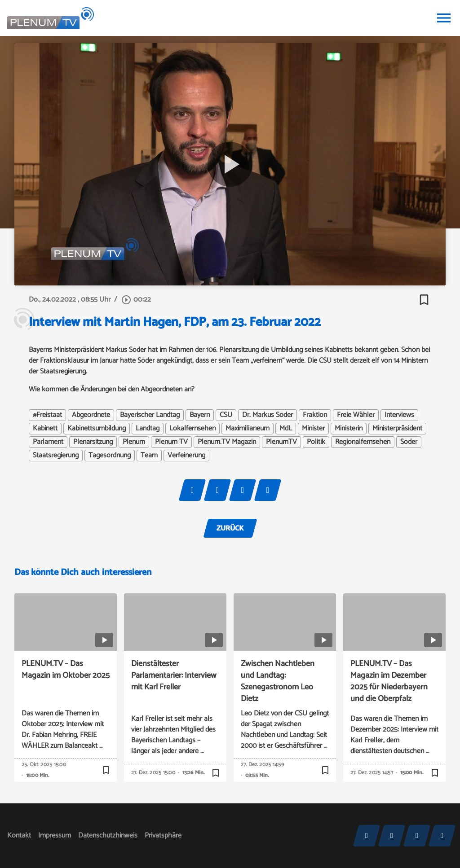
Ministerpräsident (397, 429)
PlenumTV (281, 442)
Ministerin (349, 429)
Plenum (134, 442)
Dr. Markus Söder (268, 415)
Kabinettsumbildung (97, 429)
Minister (313, 429)
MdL (286, 429)
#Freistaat (47, 415)
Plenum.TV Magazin (227, 442)
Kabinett (45, 429)
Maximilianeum (248, 429)
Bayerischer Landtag (150, 415)
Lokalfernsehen (192, 429)
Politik (316, 442)
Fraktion (315, 415)
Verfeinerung (186, 456)
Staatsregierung (56, 456)
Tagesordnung (110, 456)
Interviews (399, 415)
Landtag (148, 429)
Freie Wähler (356, 415)
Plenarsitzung (93, 442)
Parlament (48, 442)
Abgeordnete (91, 415)
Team (149, 456)
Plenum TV (171, 442)
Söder (409, 442)
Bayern (200, 415)
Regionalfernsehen (363, 442)
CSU (226, 415)
